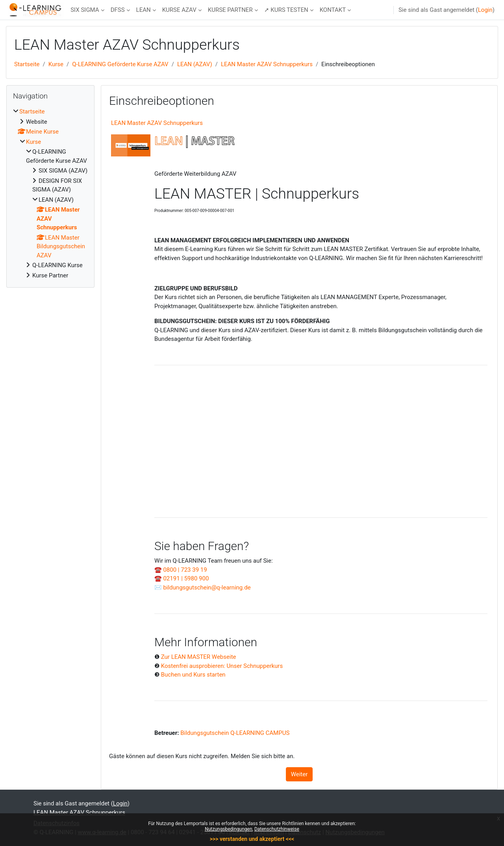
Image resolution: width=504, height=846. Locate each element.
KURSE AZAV (179, 10)
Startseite (27, 64)
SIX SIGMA (85, 10)
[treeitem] (50, 193)
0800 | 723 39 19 (185, 570)
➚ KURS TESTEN (286, 10)
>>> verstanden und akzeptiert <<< (252, 839)
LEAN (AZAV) (195, 64)
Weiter (299, 774)
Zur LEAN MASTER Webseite (199, 657)
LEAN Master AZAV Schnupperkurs (267, 64)
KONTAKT (333, 10)
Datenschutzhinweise (277, 829)
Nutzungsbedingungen (228, 829)
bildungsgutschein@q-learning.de (207, 588)
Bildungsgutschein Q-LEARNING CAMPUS (235, 733)
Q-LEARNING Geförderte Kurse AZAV (120, 64)
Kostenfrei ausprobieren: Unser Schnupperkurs (222, 666)
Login (485, 10)
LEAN (144, 10)
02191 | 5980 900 (186, 578)
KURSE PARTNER (230, 10)
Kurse (56, 64)
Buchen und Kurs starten (193, 675)
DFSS (118, 10)
